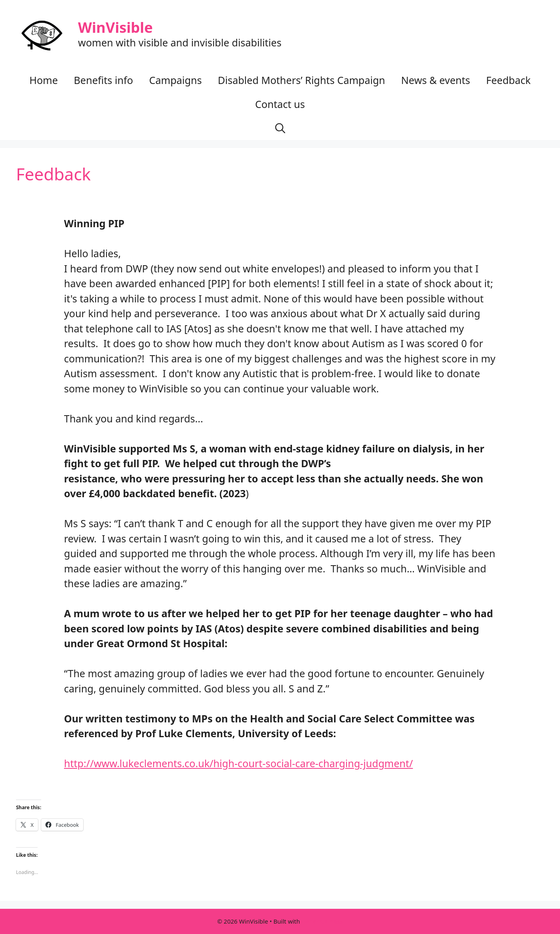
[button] (280, 128)
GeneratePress (322, 921)
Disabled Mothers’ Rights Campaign (302, 80)
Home (43, 80)
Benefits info (104, 80)
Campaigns (176, 80)
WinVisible (115, 27)
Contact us (280, 104)
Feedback (508, 80)
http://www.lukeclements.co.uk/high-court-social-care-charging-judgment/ (238, 763)
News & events (436, 80)
